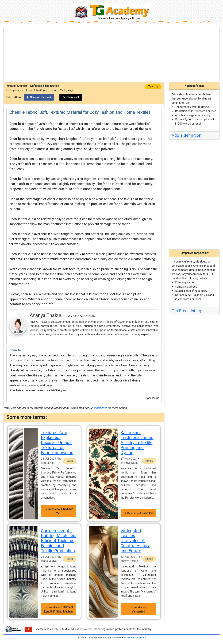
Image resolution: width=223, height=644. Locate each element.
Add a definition (187, 135)
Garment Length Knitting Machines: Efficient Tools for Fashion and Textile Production (59, 541)
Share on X (71, 97)
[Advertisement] (111, 55)
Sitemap (130, 638)
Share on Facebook (39, 97)
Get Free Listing (186, 311)
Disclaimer (141, 638)
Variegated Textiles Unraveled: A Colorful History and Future (135, 541)
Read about (59, 511)
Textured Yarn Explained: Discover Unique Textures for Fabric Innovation (57, 443)
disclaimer (100, 408)
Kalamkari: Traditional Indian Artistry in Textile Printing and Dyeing (137, 443)
